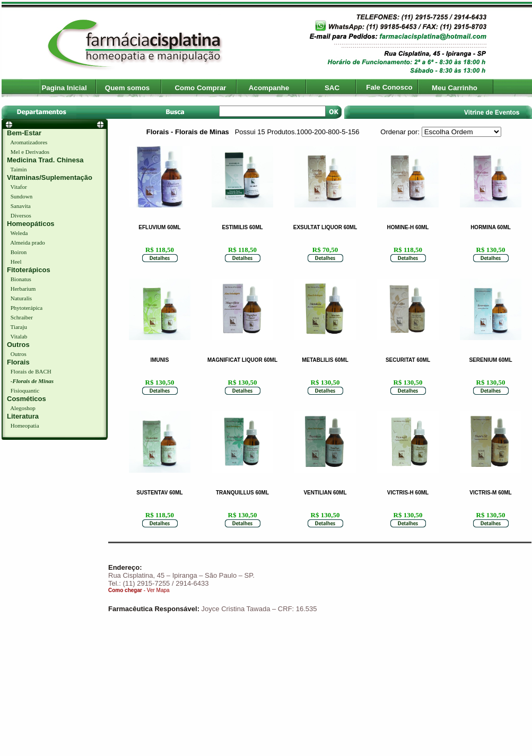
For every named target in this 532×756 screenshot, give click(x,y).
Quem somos (127, 88)
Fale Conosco (389, 87)
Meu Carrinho (455, 88)
